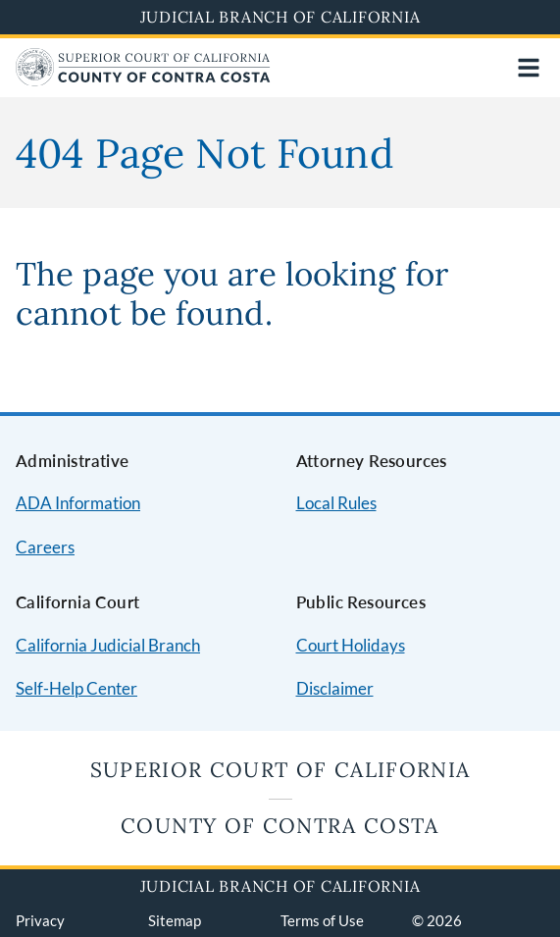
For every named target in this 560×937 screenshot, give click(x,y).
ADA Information (78, 503)
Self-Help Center (76, 688)
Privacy (40, 920)
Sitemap (175, 920)
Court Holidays (351, 645)
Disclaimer (335, 688)
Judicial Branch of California (280, 17)
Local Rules (336, 503)
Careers (45, 547)
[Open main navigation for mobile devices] (529, 68)
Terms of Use (322, 920)
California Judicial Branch (108, 645)
